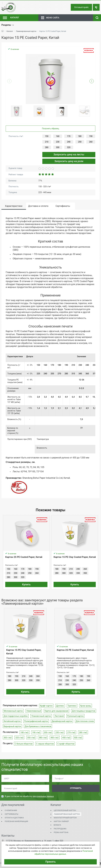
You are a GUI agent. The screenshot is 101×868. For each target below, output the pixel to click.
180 (80, 136)
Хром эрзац (86, 706)
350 (85, 573)
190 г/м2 (36, 732)
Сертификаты (11, 814)
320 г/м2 (19, 738)
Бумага (57, 825)
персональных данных (43, 796)
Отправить (76, 788)
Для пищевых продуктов (84, 711)
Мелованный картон (13, 711)
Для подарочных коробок (16, 716)
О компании (11, 810)
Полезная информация (16, 821)
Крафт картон (46, 706)
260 (91, 142)
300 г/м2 (8, 738)
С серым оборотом (45, 744)
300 (58, 147)
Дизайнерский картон (62, 721)
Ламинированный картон (26, 31)
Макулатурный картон (65, 818)
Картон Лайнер (61, 821)
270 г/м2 (71, 732)
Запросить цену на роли (69, 161)
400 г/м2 (55, 738)
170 (69, 136)
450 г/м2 (66, 738)
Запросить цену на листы (69, 154)
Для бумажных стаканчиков (38, 726)
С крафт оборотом (66, 744)
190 (91, 136)
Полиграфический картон (36, 721)
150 (47, 136)
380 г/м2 (43, 738)
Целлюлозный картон (65, 810)
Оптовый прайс (81, 7)
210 (47, 142)
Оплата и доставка (14, 818)
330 (78, 573)
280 (47, 147)
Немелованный (34, 711)
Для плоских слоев (85, 721)
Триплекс (72, 706)
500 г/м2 (78, 738)
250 (80, 142)
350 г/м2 (31, 738)
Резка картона (61, 832)
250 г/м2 (60, 732)
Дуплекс (60, 706)
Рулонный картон (76, 716)
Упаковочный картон (41, 716)
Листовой (59, 716)
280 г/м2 (83, 732)
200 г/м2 (48, 732)
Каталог (10, 31)
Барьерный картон (12, 726)
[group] (50, 79)
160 (58, 136)
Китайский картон (12, 721)
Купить (26, 584)
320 (69, 147)
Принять (50, 862)
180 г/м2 (25, 732)
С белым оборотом (24, 744)
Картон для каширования (57, 711)
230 (58, 142)
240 (69, 142)
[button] (92, 81)
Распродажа (60, 829)
